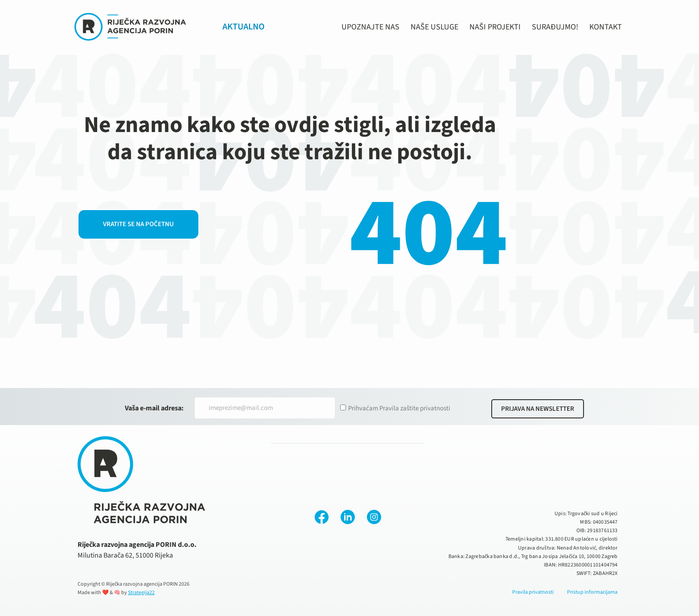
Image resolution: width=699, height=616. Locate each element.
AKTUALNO (243, 27)
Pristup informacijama (592, 592)
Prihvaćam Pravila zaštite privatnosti (399, 408)
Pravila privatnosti (533, 592)
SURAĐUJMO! (555, 27)
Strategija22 (141, 593)
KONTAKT (606, 27)
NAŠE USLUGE (434, 27)
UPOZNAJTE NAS (370, 27)
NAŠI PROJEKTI (495, 27)
